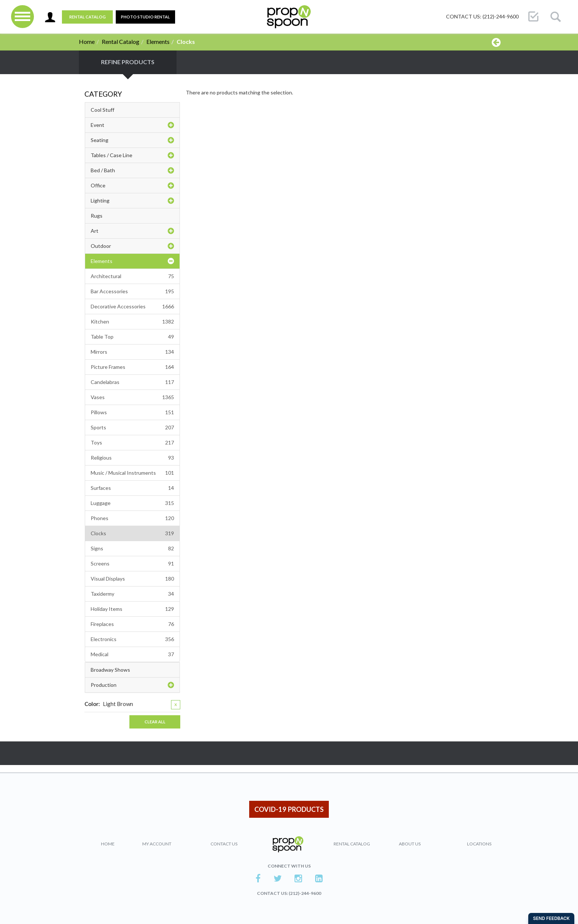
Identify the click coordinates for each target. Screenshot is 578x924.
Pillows (132, 412)
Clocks (132, 533)
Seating (132, 140)
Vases (132, 397)
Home (87, 41)
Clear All (155, 722)
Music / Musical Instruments (132, 473)
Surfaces (132, 488)
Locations (479, 844)
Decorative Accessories (132, 307)
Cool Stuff (102, 110)
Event (132, 125)
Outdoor (132, 246)
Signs (132, 548)
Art (132, 231)
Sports (132, 428)
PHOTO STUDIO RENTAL (145, 17)
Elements (158, 41)
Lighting (132, 201)
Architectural (132, 276)
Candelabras (132, 382)
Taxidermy (132, 594)
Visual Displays (132, 579)
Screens (132, 564)
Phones (132, 518)
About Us (410, 844)
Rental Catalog (88, 17)
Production (132, 685)
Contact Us (224, 844)
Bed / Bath (132, 170)
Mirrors (132, 352)
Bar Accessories (132, 291)
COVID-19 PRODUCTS (289, 809)
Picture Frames (132, 367)
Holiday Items (132, 609)
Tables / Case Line (132, 155)
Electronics (132, 639)
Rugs (97, 216)
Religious (132, 458)
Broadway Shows (110, 670)
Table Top (132, 337)
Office (132, 186)
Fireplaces (132, 624)
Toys (132, 443)
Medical (132, 654)
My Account (157, 844)
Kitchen (132, 322)
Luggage (132, 503)
